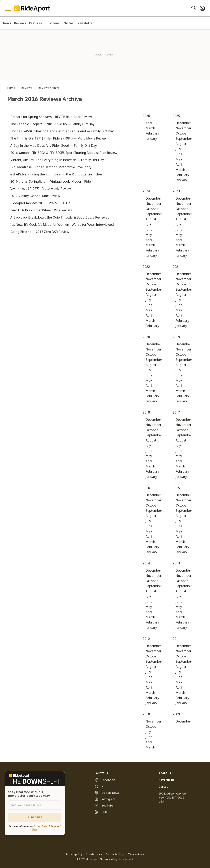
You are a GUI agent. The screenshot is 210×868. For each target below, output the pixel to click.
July (178, 149)
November (183, 128)
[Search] (194, 8)
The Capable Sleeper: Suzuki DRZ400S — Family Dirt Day (52, 124)
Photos (68, 23)
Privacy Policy (41, 826)
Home (11, 88)
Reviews (20, 23)
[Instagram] (105, 799)
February (152, 133)
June (179, 154)
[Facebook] (105, 780)
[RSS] (101, 812)
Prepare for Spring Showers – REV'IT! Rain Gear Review (51, 117)
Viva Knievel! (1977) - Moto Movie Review (41, 189)
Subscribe (35, 817)
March (150, 128)
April (149, 123)
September (184, 139)
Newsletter (86, 23)
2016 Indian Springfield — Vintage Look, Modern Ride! (51, 181)
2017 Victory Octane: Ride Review (35, 196)
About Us (165, 773)
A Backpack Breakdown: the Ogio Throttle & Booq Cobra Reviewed (60, 217)
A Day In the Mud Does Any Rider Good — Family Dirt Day (54, 145)
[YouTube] (104, 806)
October (182, 133)
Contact (164, 787)
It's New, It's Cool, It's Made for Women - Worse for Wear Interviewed (62, 225)
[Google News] (107, 793)
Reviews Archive (49, 88)
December (183, 123)
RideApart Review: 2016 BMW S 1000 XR (40, 203)
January (151, 139)
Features (35, 23)
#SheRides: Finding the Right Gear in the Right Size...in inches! (57, 174)
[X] (99, 786)
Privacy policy (74, 854)
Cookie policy (94, 854)
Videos (55, 23)
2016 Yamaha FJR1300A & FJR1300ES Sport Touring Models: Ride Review (64, 153)
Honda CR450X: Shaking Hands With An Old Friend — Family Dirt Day (62, 131)
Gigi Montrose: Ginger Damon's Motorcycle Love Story (51, 167)
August (181, 144)
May (179, 159)
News (7, 23)
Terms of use (136, 854)
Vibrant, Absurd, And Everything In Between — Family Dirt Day (57, 160)
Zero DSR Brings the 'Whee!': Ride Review (41, 210)
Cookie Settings (115, 854)
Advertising (166, 780)
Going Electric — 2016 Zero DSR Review (40, 232)
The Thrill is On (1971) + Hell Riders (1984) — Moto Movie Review (58, 138)
